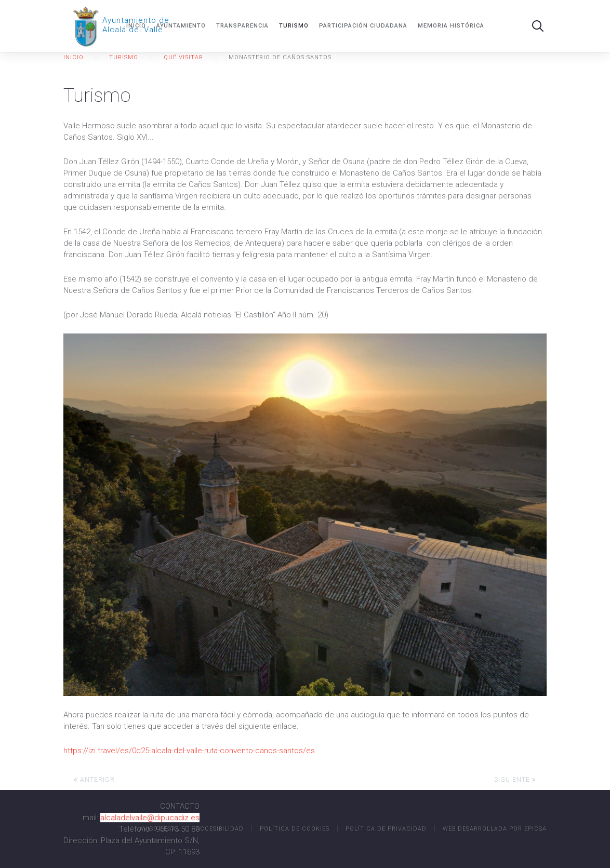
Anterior (94, 780)
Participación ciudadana (363, 26)
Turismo (294, 26)
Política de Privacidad (386, 829)
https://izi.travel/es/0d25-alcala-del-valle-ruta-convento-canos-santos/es (189, 751)
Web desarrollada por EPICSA (495, 829)
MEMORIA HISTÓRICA (451, 26)
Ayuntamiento (181, 26)
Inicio (136, 26)
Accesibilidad (220, 829)
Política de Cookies (295, 829)
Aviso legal (160, 829)
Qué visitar (183, 57)
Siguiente (515, 780)
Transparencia (242, 26)
